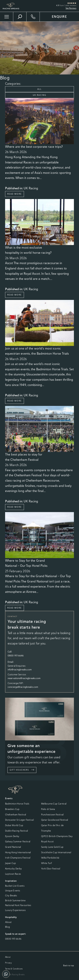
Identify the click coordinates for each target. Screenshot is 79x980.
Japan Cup (10, 863)
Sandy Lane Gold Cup (52, 847)
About (8, 922)
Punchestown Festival (52, 815)
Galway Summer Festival (18, 841)
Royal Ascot (47, 841)
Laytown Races (13, 874)
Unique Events (13, 891)
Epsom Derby (12, 836)
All (39, 89)
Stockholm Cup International (56, 852)
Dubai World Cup (14, 825)
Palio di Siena (48, 809)
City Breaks (11, 895)
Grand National (13, 847)
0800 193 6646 (13, 939)
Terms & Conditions (14, 969)
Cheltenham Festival (16, 815)
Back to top (69, 966)
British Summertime (15, 900)
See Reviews (71, 8)
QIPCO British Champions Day (57, 836)
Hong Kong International (18, 852)
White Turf (46, 863)
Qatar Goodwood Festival (55, 820)
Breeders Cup (12, 809)
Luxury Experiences (15, 910)
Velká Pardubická (50, 858)
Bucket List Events (15, 886)
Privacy (8, 963)
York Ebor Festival (51, 869)
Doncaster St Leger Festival (19, 820)
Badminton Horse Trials (17, 804)
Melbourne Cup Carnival (54, 804)
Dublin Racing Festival (16, 831)
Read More (15, 194)
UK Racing (39, 95)
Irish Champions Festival (18, 858)
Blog (7, 927)
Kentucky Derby (14, 869)
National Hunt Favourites (18, 905)
